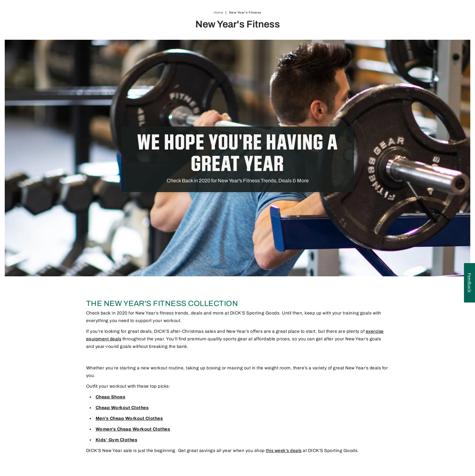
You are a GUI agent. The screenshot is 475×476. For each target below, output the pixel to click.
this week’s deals (284, 451)
